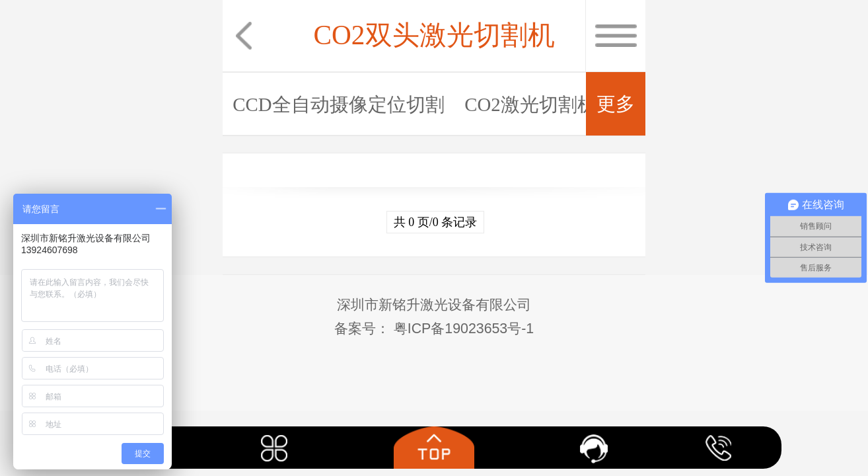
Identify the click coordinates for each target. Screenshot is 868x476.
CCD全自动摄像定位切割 (338, 104)
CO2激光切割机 (530, 104)
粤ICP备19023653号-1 (462, 329)
